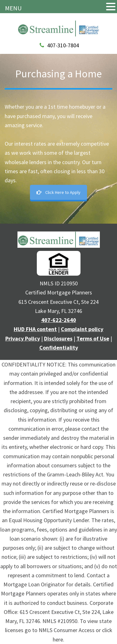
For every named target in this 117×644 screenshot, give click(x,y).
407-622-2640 (59, 320)
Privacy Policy (23, 338)
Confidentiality (59, 348)
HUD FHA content (35, 329)
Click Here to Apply (58, 192)
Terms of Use (93, 338)
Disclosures (58, 338)
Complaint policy (82, 329)
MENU (13, 8)
